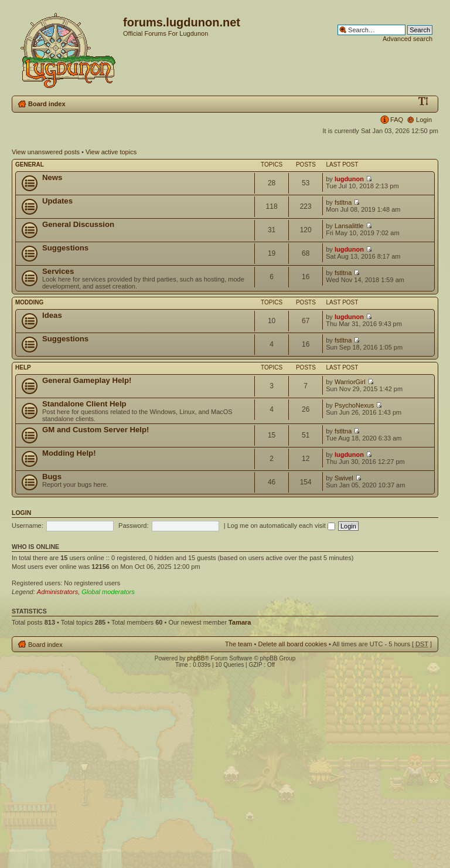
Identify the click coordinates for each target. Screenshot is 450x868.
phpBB (196, 658)
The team (238, 644)
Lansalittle (349, 226)
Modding (29, 302)
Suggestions (65, 248)
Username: (28, 525)
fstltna (343, 202)
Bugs (52, 477)
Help (23, 367)
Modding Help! (69, 453)
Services (58, 271)
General (30, 165)
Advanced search (408, 39)
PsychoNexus (354, 405)
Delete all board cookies (292, 644)
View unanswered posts (46, 152)
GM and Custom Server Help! (96, 430)
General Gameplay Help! (87, 380)
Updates (57, 201)
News (52, 177)
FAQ (397, 120)
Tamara (240, 622)
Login (424, 120)
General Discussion (78, 224)
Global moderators (108, 592)
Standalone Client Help (84, 404)
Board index (47, 104)
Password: (133, 525)
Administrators (57, 592)
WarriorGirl (350, 382)
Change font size (423, 101)
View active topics (111, 152)
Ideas (52, 315)
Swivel (344, 478)
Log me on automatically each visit (281, 525)
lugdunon (349, 179)
